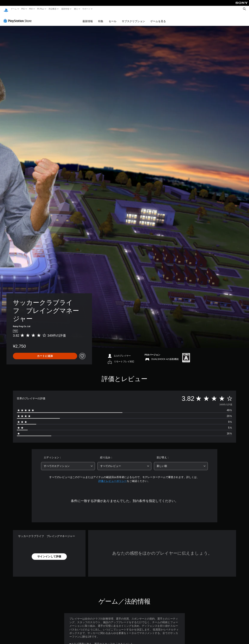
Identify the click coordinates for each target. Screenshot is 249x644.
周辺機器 (52, 9)
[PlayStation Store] (19, 18)
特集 (101, 18)
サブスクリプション (133, 18)
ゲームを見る (158, 18)
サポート (86, 9)
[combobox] (68, 463)
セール (113, 18)
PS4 (31, 9)
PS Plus (40, 9)
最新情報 (65, 9)
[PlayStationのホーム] (6, 9)
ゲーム (14, 9)
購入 (76, 9)
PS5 (23, 9)
